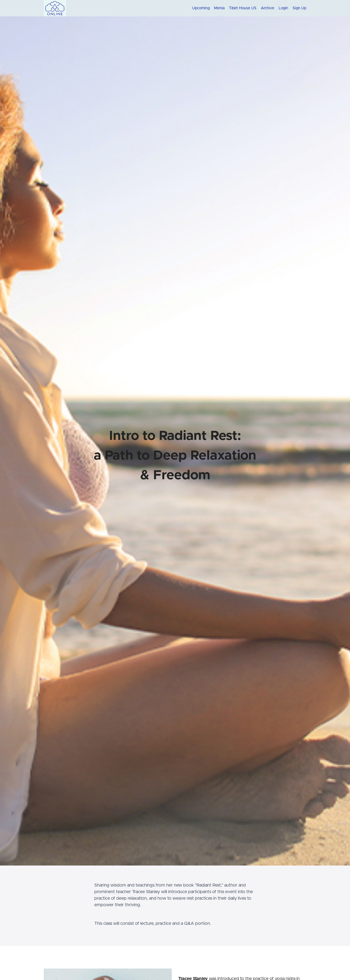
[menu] (247, 8)
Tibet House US (243, 8)
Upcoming (201, 8)
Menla (219, 8)
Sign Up (299, 8)
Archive (268, 8)
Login (283, 8)
